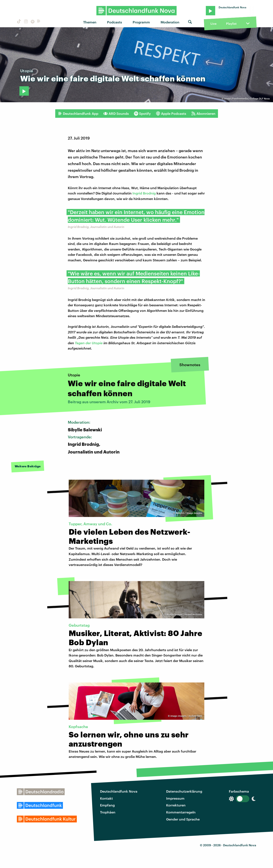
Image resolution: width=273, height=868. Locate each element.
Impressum (175, 798)
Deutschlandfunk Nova (119, 791)
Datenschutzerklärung (184, 791)
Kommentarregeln (181, 812)
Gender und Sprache (183, 819)
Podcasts (115, 22)
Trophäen (108, 812)
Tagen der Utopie (89, 343)
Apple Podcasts (171, 114)
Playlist (231, 24)
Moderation (170, 22)
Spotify (142, 114)
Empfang (107, 805)
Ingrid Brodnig (144, 193)
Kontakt (106, 798)
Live (213, 24)
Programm (141, 22)
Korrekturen (176, 805)
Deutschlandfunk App (78, 114)
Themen (90, 22)
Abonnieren (203, 114)
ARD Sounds (116, 114)
